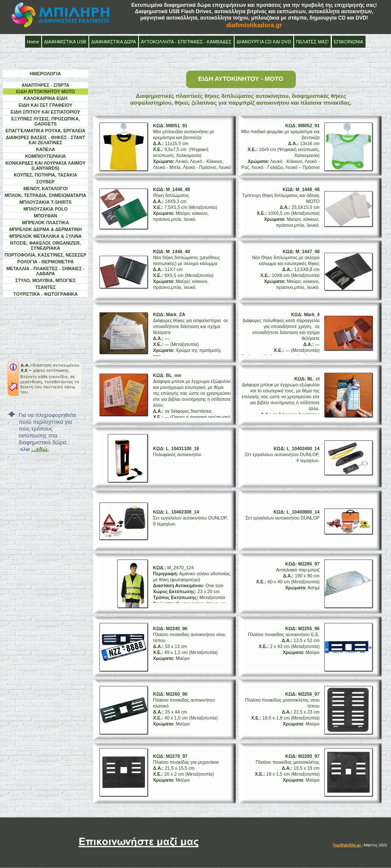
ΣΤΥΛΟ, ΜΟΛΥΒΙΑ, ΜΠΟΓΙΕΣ (45, 280)
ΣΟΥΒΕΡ (45, 182)
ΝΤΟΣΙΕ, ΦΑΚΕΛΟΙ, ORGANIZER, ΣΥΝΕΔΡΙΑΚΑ (46, 246)
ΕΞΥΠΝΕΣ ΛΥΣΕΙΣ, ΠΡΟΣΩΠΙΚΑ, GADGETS (45, 121)
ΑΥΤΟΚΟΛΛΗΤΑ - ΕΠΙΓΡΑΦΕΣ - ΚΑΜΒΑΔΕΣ (186, 42)
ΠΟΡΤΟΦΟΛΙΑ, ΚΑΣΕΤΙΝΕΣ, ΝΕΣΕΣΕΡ (46, 255)
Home (33, 42)
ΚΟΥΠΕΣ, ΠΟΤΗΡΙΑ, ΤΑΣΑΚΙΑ (45, 175)
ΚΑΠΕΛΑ (46, 149)
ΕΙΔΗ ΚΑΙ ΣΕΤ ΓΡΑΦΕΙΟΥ (46, 105)
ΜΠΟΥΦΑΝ (45, 216)
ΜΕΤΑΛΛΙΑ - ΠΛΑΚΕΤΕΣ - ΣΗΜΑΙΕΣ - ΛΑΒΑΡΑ (45, 271)
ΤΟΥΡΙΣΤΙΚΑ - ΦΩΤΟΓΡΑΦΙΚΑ (45, 294)
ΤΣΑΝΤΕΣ (45, 287)
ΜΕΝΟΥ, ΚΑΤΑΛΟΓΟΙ (45, 188)
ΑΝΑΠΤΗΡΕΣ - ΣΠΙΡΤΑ (46, 85)
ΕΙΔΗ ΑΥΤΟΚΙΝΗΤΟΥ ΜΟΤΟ (46, 91)
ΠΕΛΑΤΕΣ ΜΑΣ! (313, 42)
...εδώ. (40, 449)
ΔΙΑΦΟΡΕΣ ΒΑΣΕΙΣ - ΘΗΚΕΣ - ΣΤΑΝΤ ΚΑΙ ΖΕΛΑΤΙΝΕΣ (45, 140)
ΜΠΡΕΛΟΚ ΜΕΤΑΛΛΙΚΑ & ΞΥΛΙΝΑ (46, 236)
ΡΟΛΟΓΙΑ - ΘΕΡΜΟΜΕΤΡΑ (46, 262)
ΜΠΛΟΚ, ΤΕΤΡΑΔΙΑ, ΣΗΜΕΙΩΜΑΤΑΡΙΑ (45, 195)
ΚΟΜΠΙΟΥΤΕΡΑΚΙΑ (45, 156)
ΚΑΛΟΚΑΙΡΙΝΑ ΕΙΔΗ (46, 98)
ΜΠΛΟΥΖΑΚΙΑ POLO (45, 209)
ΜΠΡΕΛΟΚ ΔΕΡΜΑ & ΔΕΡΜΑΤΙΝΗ (45, 229)
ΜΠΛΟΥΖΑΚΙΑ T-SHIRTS (46, 202)
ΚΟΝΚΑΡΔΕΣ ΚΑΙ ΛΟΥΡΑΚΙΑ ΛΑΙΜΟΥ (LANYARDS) (46, 166)
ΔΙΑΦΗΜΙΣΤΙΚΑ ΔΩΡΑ (114, 42)
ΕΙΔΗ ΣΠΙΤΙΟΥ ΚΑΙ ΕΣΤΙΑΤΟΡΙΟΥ (45, 112)
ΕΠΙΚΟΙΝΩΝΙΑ (349, 42)
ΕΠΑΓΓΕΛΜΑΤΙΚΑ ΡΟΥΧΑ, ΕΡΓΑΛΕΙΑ (45, 131)
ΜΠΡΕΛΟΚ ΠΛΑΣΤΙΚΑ (45, 223)
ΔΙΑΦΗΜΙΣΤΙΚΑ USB (65, 42)
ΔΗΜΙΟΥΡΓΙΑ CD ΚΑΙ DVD (264, 42)
